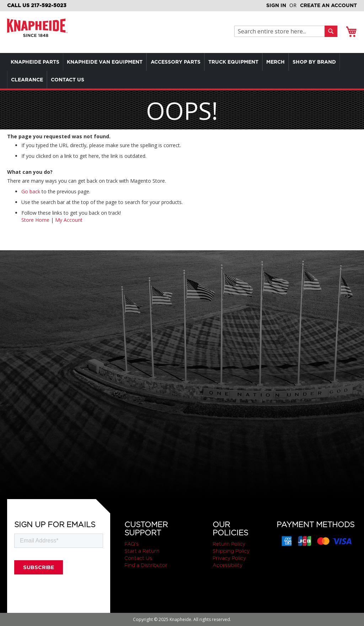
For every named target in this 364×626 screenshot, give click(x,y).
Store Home (35, 220)
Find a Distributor (146, 565)
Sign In (276, 5)
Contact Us (138, 558)
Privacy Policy (229, 558)
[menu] (182, 71)
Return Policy (229, 544)
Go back (31, 191)
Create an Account (328, 5)
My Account (69, 220)
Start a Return (142, 551)
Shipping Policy (231, 551)
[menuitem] (37, 62)
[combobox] (281, 31)
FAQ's (132, 544)
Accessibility (227, 565)
